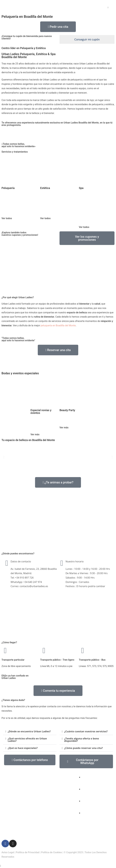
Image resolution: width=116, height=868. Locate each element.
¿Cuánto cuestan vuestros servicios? (86, 731)
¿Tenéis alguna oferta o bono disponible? (82, 740)
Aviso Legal (8, 852)
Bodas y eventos (49, 815)
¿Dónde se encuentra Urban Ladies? (29, 731)
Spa (42, 802)
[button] (4, 457)
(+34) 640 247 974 (93, 777)
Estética (44, 788)
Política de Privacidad (28, 852)
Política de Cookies (52, 852)
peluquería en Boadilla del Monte (58, 325)
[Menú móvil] (108, 8)
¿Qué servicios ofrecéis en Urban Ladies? (27, 740)
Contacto (45, 828)
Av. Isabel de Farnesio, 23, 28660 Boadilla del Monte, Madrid (97, 817)
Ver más (35, 434)
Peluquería (46, 775)
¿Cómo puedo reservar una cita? (84, 748)
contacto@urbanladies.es (97, 801)
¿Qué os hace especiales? (23, 748)
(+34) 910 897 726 (93, 789)
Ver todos (7, 218)
